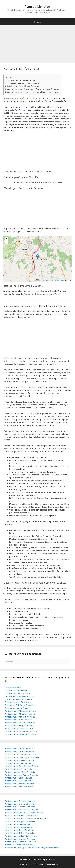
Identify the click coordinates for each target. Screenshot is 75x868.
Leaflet (48, 281)
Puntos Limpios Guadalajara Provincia (22, 757)
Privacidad (23, 860)
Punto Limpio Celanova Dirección (21, 80)
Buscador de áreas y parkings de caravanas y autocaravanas (32, 848)
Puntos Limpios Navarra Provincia (20, 801)
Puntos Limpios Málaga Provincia (20, 787)
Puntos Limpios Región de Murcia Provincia (24, 813)
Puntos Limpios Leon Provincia (18, 778)
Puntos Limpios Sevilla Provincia (19, 824)
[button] (37, 256)
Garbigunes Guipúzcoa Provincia (19, 705)
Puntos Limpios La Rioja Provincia (20, 772)
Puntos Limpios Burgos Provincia (19, 725)
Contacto (53, 860)
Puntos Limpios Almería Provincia (20, 717)
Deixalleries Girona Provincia (18, 690)
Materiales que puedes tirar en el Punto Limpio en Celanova (33, 89)
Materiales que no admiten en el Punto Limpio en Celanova (32, 92)
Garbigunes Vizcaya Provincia (18, 708)
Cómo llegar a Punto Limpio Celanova (23, 83)
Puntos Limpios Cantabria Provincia (21, 731)
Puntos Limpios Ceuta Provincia (19, 749)
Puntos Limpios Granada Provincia (20, 754)
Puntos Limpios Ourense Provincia (20, 804)
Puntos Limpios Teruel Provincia (19, 830)
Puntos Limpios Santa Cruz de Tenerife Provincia (26, 818)
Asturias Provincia (13, 688)
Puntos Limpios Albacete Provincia (20, 711)
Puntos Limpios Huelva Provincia (19, 760)
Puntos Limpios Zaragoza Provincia (20, 842)
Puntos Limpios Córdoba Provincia (20, 752)
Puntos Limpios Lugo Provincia (18, 781)
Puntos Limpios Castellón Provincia (20, 734)
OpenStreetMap (59, 281)
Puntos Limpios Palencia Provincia (20, 807)
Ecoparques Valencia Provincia (18, 699)
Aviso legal (43, 860)
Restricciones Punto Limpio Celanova (23, 86)
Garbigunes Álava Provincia (17, 702)
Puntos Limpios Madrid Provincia (19, 784)
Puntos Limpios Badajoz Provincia (20, 723)
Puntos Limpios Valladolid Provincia (21, 836)
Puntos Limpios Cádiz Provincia (19, 728)
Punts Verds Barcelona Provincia (19, 845)
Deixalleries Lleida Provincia (17, 693)
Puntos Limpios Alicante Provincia (20, 714)
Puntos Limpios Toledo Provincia (19, 833)
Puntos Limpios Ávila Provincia (18, 720)
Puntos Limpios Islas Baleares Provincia (22, 766)
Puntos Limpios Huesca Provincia (20, 763)
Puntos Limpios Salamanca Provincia (21, 816)
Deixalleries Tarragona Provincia (19, 696)
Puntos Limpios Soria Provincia (18, 827)
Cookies (32, 860)
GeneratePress (52, 864)
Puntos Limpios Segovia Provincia (20, 821)
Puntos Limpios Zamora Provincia (20, 839)
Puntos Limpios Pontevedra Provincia (21, 810)
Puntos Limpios (37, 7)
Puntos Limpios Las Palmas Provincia (21, 775)
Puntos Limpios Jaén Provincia (18, 769)
